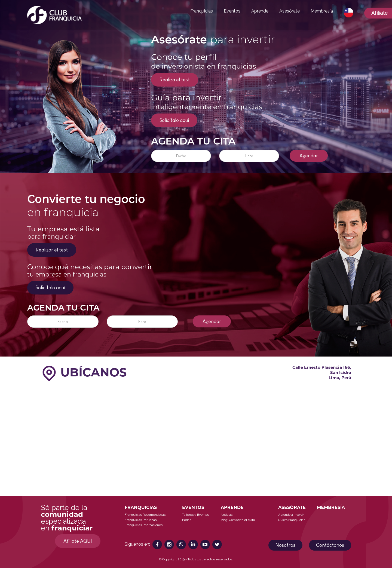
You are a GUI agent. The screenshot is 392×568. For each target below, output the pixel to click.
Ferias (187, 520)
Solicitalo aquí (50, 288)
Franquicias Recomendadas (145, 515)
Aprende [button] (260, 11)
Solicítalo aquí (174, 120)
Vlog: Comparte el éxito (238, 520)
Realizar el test (52, 250)
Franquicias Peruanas (141, 520)
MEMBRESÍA (331, 507)
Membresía (322, 11)
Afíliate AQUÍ (78, 541)
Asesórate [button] (290, 11)
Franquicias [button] (202, 11)
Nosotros (285, 545)
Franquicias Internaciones (144, 525)
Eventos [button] (232, 11)
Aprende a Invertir (291, 515)
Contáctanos (330, 545)
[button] (349, 13)
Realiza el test (175, 80)
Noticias (227, 515)
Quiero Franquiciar (291, 520)
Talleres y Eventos (195, 515)
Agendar (309, 156)
